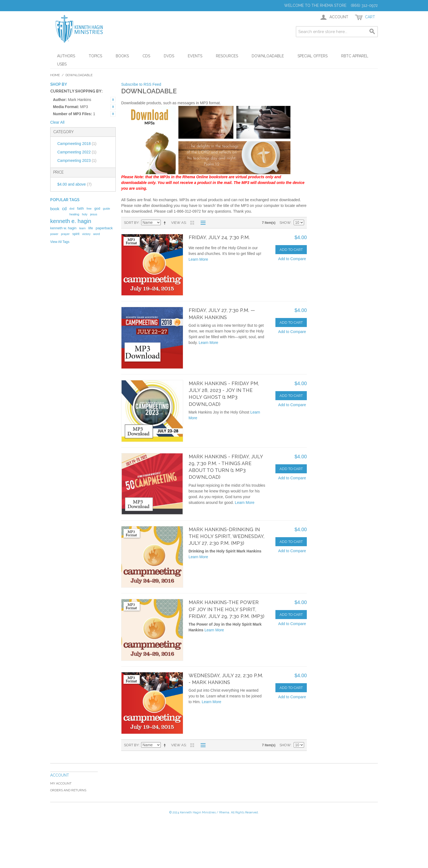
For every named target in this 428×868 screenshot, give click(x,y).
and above (74, 184)
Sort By (131, 223)
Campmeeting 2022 (77, 152)
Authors (66, 56)
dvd (72, 209)
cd (64, 209)
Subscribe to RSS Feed (141, 84)
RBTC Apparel (355, 56)
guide (106, 209)
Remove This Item (113, 100)
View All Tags (60, 242)
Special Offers (313, 56)
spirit (76, 234)
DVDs (169, 56)
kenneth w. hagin (63, 228)
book (55, 209)
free (89, 209)
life (91, 228)
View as (179, 223)
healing (74, 214)
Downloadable (268, 56)
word (97, 234)
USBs (62, 64)
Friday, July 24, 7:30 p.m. (219, 237)
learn (82, 228)
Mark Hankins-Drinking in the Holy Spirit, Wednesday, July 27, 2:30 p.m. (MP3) (227, 536)
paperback (104, 228)
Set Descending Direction (166, 223)
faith (80, 208)
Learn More (198, 259)
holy (85, 214)
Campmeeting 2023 (77, 160)
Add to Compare (292, 259)
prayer (65, 234)
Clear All (57, 122)
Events (195, 56)
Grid (192, 223)
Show (285, 223)
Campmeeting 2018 (77, 144)
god (97, 208)
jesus (94, 214)
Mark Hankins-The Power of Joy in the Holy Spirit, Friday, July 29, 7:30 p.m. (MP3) (226, 609)
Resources (227, 56)
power (54, 234)
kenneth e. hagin (71, 221)
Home (55, 75)
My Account (61, 783)
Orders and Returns (68, 790)
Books (122, 56)
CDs (146, 56)
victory (86, 234)
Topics (95, 56)
